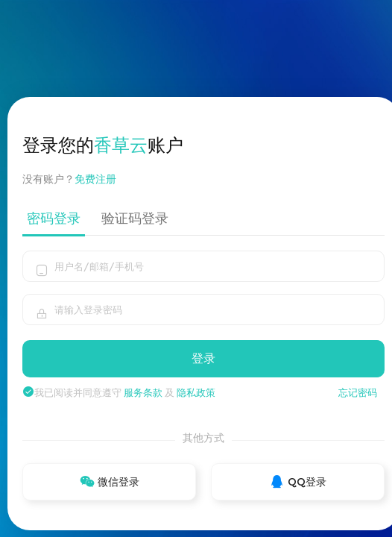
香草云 (121, 145)
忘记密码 (358, 392)
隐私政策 (196, 392)
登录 (203, 358)
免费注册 (101, 179)
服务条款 (143, 392)
